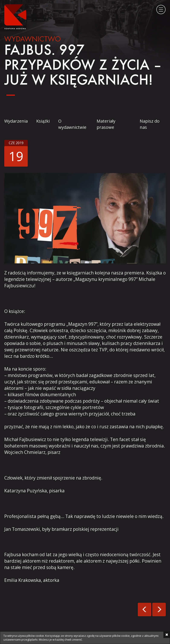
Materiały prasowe (106, 124)
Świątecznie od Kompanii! (145, 610)
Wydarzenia (16, 121)
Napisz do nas (150, 124)
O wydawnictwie (72, 124)
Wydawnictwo (33, 40)
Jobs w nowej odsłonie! (159, 610)
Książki (43, 121)
